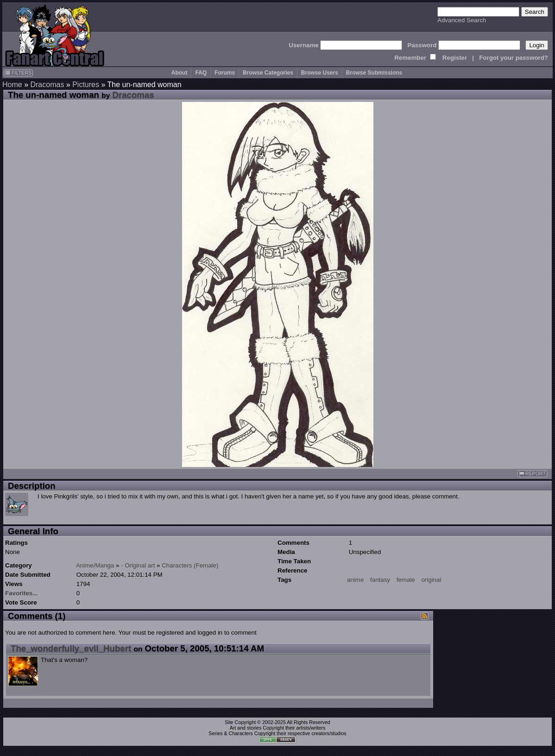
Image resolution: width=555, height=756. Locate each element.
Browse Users (320, 73)
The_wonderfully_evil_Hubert (71, 648)
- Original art (138, 565)
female (406, 580)
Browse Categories (268, 73)
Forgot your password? (514, 58)
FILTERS (18, 73)
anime (355, 580)
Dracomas (47, 85)
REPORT (532, 474)
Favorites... (21, 593)
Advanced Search (462, 20)
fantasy (380, 580)
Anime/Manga (95, 565)
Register (455, 58)
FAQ (201, 73)
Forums (225, 73)
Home (12, 85)
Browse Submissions (374, 73)
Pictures (86, 85)
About (180, 73)
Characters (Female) (190, 565)
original (431, 580)
